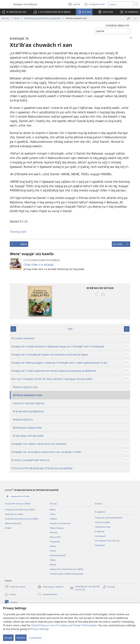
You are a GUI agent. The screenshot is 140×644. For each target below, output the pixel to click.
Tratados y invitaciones (60, 523)
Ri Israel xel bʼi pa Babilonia (28, 411)
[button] (52, 12)
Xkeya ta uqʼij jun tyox (25, 387)
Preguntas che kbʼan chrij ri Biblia (20, 510)
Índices (53, 546)
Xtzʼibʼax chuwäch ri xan (27, 395)
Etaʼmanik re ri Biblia (14, 514)
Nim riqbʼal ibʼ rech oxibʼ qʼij (107, 541)
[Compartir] (129, 18)
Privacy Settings (40, 629)
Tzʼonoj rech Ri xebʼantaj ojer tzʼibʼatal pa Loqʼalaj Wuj (42, 468)
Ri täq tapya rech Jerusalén (28, 436)
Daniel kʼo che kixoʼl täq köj (28, 403)
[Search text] (121, 4)
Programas (55, 542)
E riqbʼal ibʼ (100, 531)
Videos (53, 560)
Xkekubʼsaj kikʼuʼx (23, 419)
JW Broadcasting (58, 555)
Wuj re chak (55, 537)
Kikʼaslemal (100, 545)
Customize (36, 638)
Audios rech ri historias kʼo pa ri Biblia (67, 569)
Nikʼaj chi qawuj (57, 528)
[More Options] (135, 18)
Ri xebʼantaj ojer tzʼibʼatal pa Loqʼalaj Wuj (42, 18)
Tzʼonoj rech (18, 232)
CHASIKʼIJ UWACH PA (117, 26)
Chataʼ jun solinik (102, 522)
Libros (16, 18)
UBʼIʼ (70, 329)
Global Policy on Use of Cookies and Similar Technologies (64, 625)
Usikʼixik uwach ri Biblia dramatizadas (67, 574)
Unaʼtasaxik (100, 536)
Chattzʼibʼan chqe (103, 527)
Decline (21, 638)
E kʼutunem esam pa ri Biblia (18, 504)
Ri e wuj (5, 18)
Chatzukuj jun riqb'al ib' (51, 587)
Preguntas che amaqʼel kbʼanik (109, 518)
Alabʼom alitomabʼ (13, 523)
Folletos (53, 519)
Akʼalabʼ (8, 528)
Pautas (53, 551)
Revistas (54, 532)
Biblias (53, 510)
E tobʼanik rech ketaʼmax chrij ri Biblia (22, 519)
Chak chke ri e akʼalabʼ (39, 265)
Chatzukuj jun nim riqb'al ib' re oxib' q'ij (85, 588)
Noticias (98, 504)
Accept (8, 638)
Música (53, 565)
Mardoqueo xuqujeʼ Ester (27, 428)
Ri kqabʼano (100, 512)
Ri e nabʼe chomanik (23, 338)
